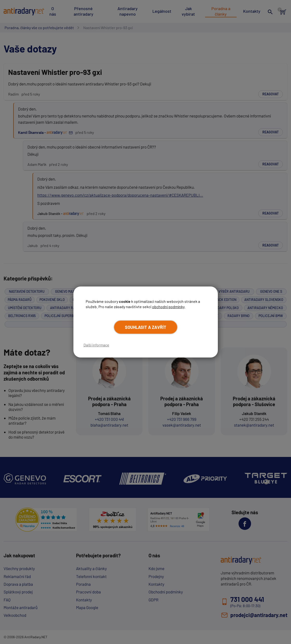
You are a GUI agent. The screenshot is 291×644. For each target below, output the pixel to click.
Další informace (96, 345)
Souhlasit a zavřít (146, 327)
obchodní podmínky (168, 307)
